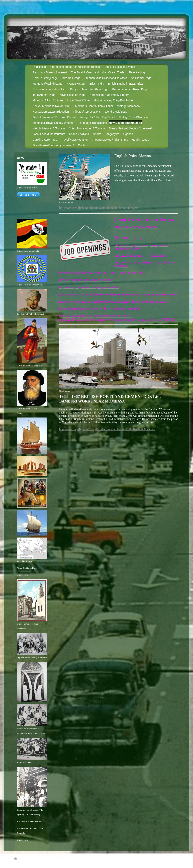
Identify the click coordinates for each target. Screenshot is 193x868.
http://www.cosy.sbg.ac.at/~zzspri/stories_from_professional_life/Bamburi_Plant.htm (107, 429)
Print (19, 859)
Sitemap (29, 859)
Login (177, 858)
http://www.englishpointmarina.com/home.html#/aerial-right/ (99, 208)
